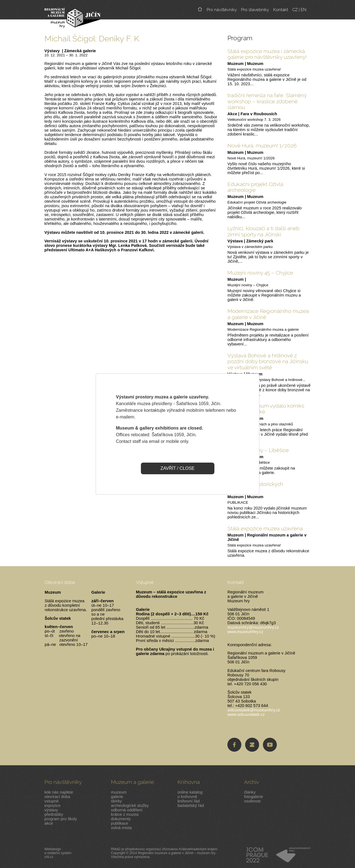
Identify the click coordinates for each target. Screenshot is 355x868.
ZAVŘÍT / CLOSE (178, 468)
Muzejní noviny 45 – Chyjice (260, 273)
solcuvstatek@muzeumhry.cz (254, 710)
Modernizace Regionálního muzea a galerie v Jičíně (268, 314)
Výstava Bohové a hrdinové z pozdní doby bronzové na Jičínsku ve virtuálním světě (268, 361)
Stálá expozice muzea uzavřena (265, 528)
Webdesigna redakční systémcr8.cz (58, 853)
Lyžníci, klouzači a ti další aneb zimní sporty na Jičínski (263, 231)
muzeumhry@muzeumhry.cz (253, 627)
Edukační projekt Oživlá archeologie (255, 187)
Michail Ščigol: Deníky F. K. (92, 38)
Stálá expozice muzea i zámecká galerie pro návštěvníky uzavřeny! (267, 54)
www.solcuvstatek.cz (246, 714)
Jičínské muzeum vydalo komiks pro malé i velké (266, 409)
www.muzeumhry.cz (245, 632)
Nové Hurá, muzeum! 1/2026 (262, 145)
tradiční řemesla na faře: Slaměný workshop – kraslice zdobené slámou (267, 101)
